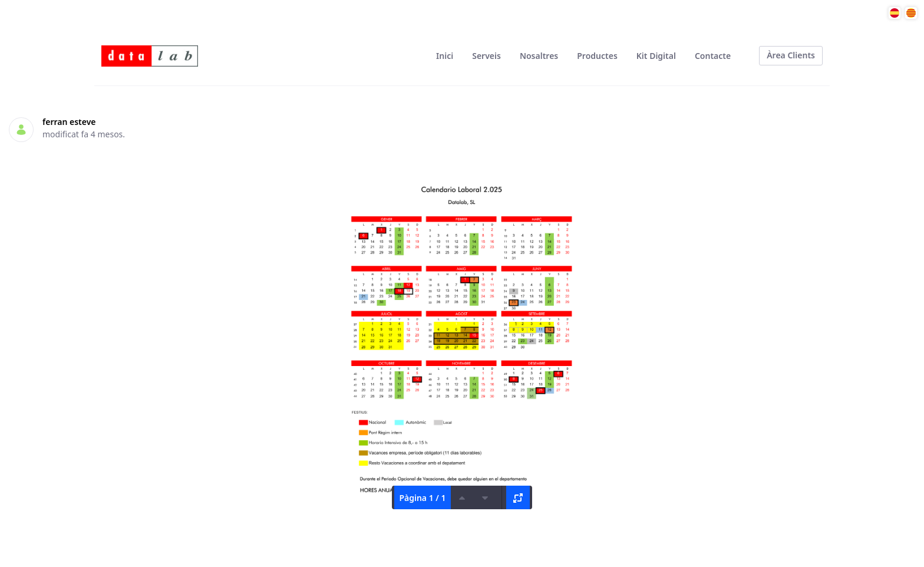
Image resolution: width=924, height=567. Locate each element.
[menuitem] (445, 56)
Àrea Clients (791, 55)
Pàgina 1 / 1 (422, 498)
